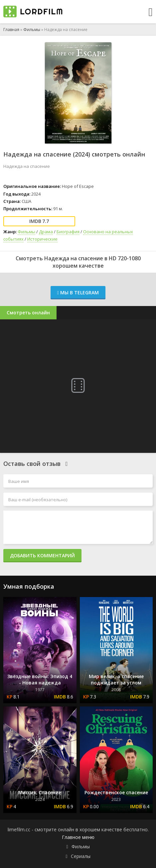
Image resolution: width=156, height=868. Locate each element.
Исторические (42, 239)
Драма (46, 232)
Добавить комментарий (42, 555)
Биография (68, 232)
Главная (11, 30)
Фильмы (32, 30)
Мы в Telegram (78, 293)
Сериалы (81, 856)
